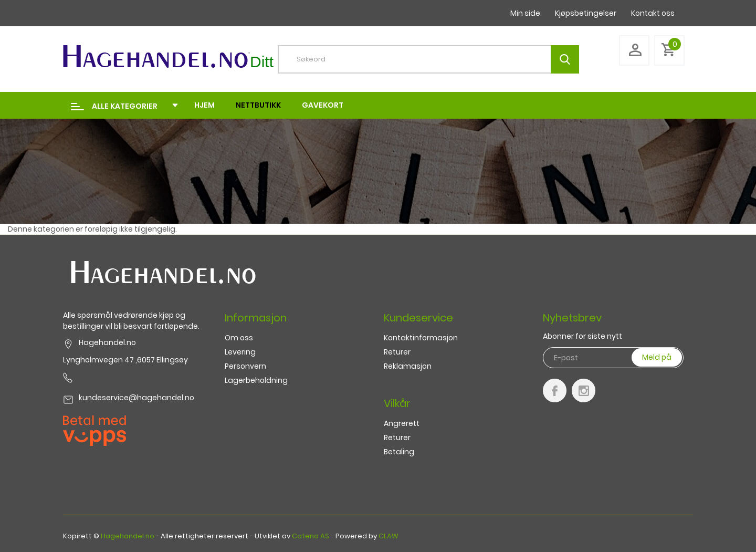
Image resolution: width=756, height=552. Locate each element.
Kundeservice (418, 318)
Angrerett (402, 423)
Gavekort (323, 105)
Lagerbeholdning (256, 380)
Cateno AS (311, 536)
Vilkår (397, 403)
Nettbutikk (258, 105)
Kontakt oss (653, 13)
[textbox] (436, 59)
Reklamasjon (408, 366)
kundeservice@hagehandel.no (136, 398)
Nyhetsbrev (572, 318)
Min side (525, 13)
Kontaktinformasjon (421, 338)
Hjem (204, 105)
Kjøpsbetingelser (586, 13)
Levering (240, 352)
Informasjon (256, 318)
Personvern (245, 366)
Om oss (239, 338)
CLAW (388, 536)
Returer (397, 352)
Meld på (657, 357)
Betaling (399, 452)
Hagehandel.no (128, 536)
